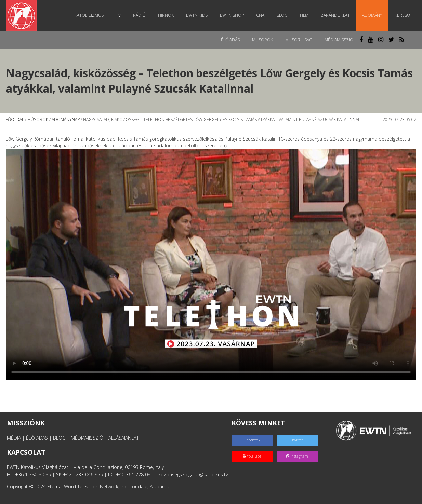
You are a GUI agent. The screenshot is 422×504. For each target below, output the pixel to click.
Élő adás (230, 40)
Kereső (402, 15)
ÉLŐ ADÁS (37, 438)
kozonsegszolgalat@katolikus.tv (193, 474)
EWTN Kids (197, 15)
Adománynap (66, 119)
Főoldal (15, 119)
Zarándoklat (335, 15)
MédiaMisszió (339, 40)
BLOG (59, 438)
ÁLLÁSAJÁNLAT (124, 438)
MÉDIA (14, 438)
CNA (260, 15)
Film (304, 15)
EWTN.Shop (232, 15)
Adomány (372, 15)
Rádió (139, 15)
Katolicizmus (89, 15)
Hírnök (166, 15)
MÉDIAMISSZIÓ (87, 438)
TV (118, 15)
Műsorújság (299, 40)
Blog (282, 15)
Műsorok (262, 40)
